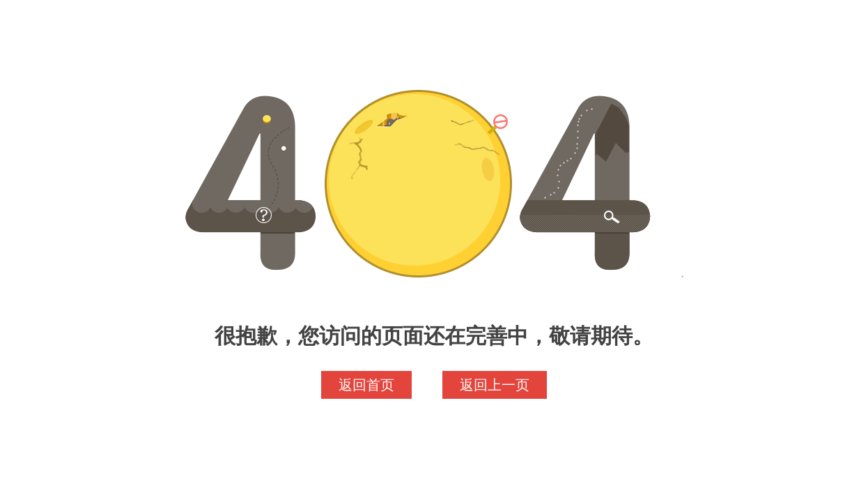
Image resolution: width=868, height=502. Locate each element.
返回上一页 (495, 385)
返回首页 (366, 385)
